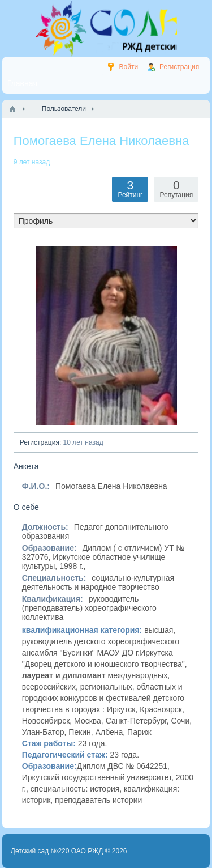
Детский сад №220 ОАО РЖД (57, 851)
